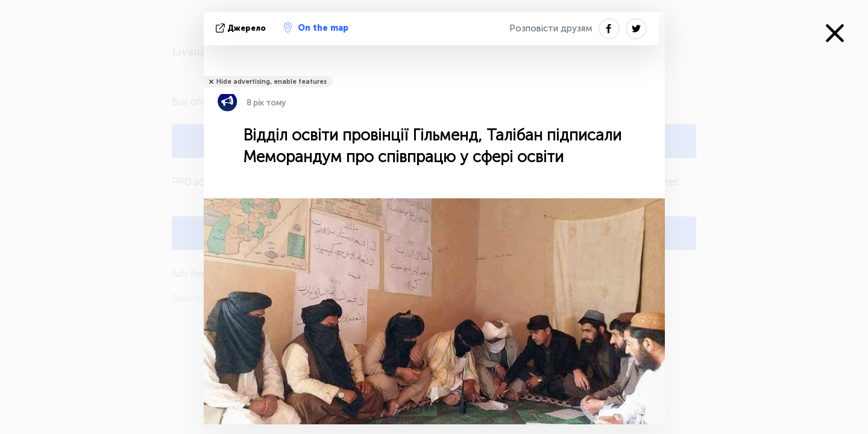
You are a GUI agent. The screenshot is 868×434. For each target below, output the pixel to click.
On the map (316, 28)
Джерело (242, 28)
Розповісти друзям (551, 28)
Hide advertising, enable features (272, 82)
